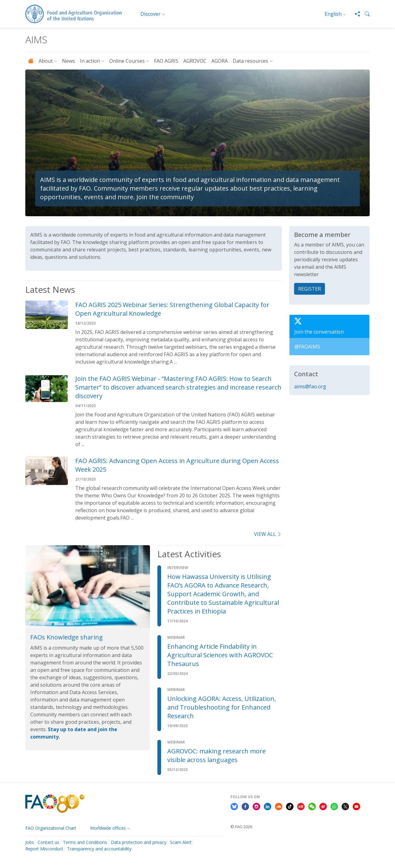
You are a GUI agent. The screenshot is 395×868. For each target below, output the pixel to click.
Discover (150, 14)
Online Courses (127, 61)
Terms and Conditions (85, 842)
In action (90, 61)
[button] (365, 14)
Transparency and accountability (99, 849)
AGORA (220, 61)
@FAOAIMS (307, 347)
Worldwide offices (108, 828)
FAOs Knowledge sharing (67, 637)
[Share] (355, 14)
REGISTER (310, 289)
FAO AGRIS (166, 61)
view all (268, 534)
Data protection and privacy (139, 842)
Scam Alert (181, 842)
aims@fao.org (310, 386)
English (333, 14)
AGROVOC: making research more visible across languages (216, 755)
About (46, 61)
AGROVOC (195, 61)
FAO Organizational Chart (51, 828)
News (69, 61)
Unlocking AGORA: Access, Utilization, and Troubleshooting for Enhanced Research (222, 707)
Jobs (30, 842)
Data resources (250, 61)
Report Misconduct (44, 849)
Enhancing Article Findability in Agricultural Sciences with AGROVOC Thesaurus (220, 655)
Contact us (48, 842)
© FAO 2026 (241, 827)
